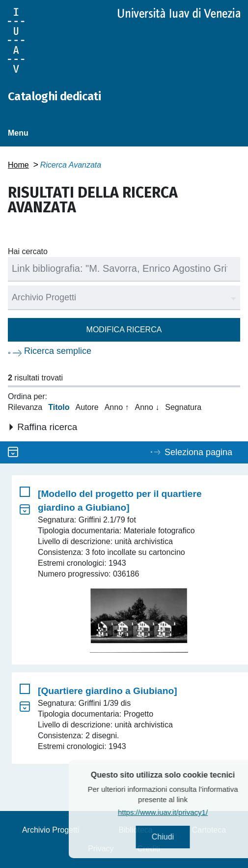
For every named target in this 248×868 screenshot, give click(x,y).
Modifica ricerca (124, 330)
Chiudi (177, 837)
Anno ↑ (117, 407)
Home (18, 165)
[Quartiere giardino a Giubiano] (108, 691)
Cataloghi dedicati (54, 96)
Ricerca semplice (58, 351)
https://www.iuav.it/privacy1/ (177, 812)
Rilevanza (25, 407)
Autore (87, 407)
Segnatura (183, 407)
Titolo (59, 407)
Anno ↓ (147, 407)
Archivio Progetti (51, 830)
